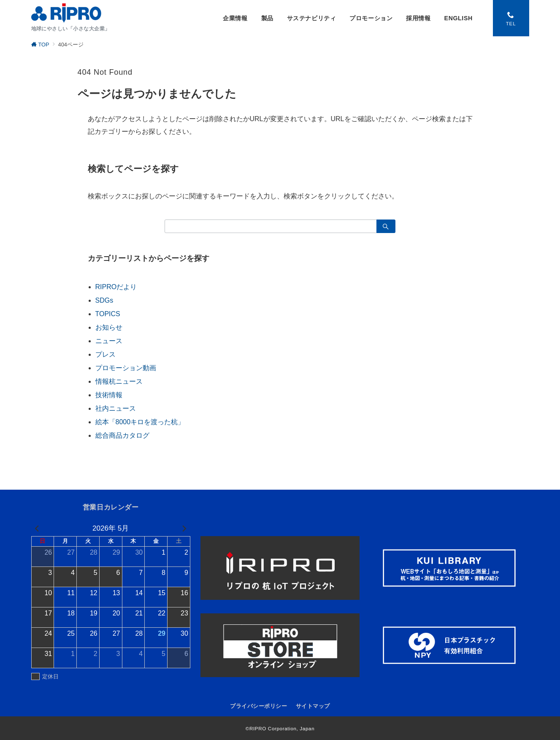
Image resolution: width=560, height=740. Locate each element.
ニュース (109, 341)
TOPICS (108, 314)
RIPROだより (116, 287)
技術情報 (109, 395)
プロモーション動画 (126, 368)
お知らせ (109, 327)
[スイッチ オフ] (511, 18)
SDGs (104, 300)
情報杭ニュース (119, 381)
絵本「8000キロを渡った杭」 (140, 422)
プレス (106, 354)
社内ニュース (116, 408)
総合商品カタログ (122, 435)
